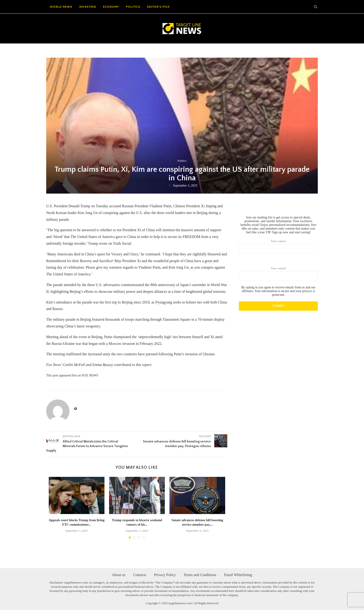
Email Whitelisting (238, 575)
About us (119, 575)
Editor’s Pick (158, 7)
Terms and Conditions (200, 575)
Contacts (140, 575)
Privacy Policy (165, 575)
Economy (111, 7)
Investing (88, 7)
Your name (278, 247)
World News (61, 7)
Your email (278, 274)
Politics (133, 7)
